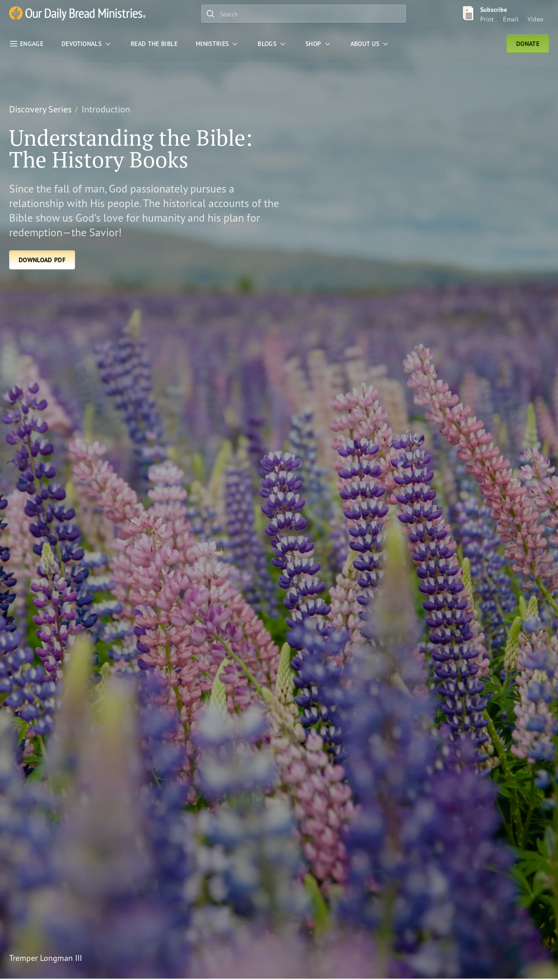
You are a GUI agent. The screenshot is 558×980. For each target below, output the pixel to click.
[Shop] (319, 44)
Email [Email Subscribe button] (511, 19)
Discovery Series (40, 109)
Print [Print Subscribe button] (487, 19)
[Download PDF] (42, 260)
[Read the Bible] (154, 44)
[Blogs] (272, 44)
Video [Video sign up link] (535, 19)
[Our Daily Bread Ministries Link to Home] (77, 14)
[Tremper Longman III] (269, 958)
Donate (528, 44)
